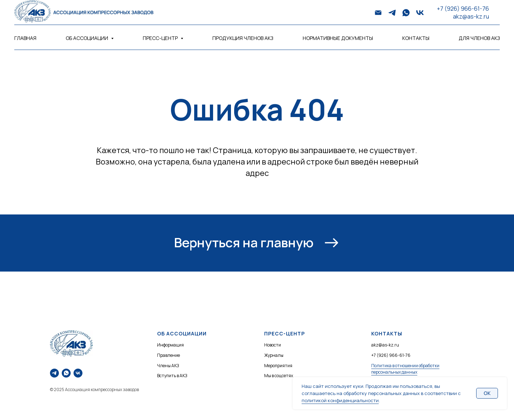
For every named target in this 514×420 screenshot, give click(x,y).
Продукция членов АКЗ (243, 38)
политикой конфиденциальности (340, 400)
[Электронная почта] (378, 13)
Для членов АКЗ (479, 38)
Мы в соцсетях (279, 376)
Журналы (274, 355)
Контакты (416, 38)
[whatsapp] (406, 13)
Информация (170, 345)
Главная (25, 38)
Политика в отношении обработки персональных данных (405, 369)
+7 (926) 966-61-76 (463, 9)
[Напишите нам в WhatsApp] (66, 373)
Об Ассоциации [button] (87, 38)
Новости (273, 345)
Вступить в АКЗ (172, 376)
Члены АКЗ (168, 366)
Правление (168, 355)
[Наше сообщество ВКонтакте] (78, 373)
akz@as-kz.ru (471, 16)
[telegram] (392, 13)
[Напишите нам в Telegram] (54, 373)
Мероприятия (278, 366)
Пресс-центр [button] (161, 38)
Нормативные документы (338, 38)
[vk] (420, 13)
